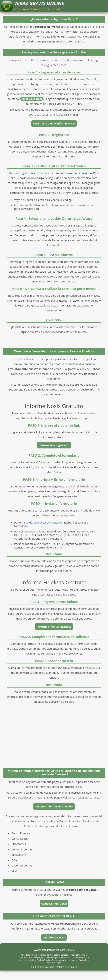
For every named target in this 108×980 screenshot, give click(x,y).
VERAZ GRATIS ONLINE (39, 3)
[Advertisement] (54, 735)
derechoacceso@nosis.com (46, 522)
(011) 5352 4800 (32, 99)
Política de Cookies (67, 967)
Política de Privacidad (43, 967)
